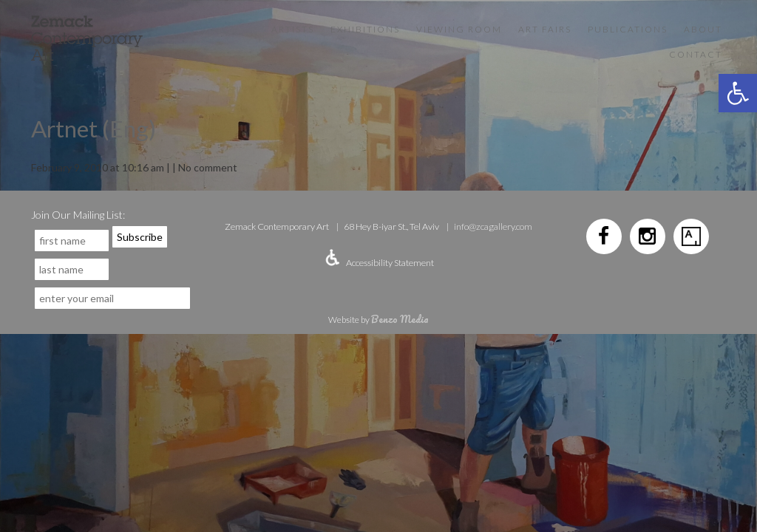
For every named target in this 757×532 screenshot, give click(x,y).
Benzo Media (400, 319)
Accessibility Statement (390, 263)
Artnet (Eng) (94, 129)
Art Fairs (545, 29)
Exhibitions (365, 29)
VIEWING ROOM (459, 29)
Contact (696, 54)
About (703, 29)
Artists (293, 29)
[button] (738, 93)
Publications (628, 29)
